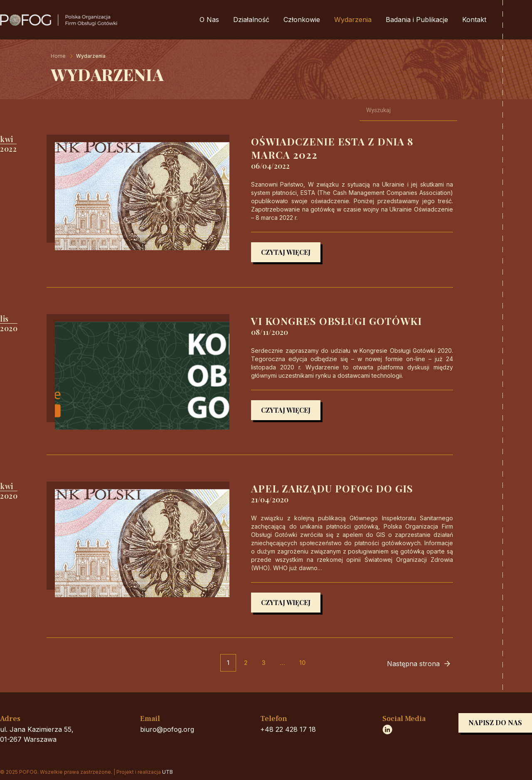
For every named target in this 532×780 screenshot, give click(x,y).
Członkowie (302, 20)
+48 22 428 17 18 (288, 729)
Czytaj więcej (286, 252)
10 (302, 663)
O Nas (209, 20)
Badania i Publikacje (417, 20)
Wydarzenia (353, 20)
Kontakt (474, 20)
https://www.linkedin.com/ (387, 729)
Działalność (251, 20)
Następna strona (413, 664)
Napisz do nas (495, 722)
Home (58, 56)
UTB (167, 772)
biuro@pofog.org (167, 729)
